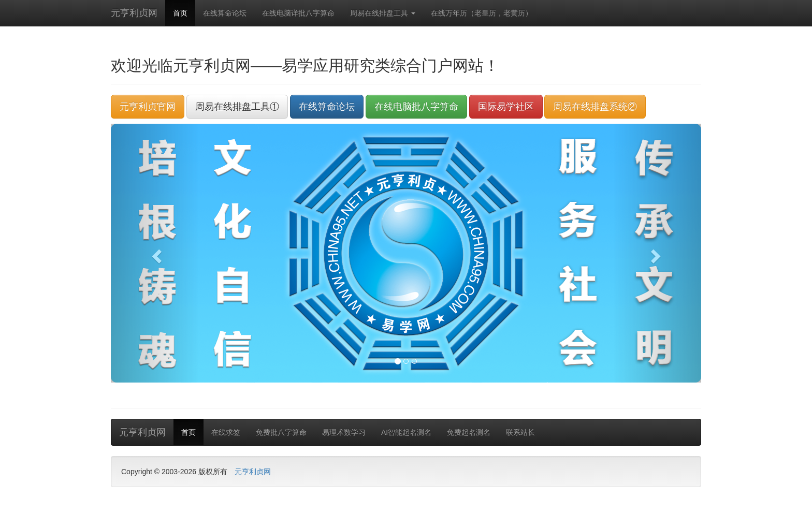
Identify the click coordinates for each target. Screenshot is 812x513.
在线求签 (226, 432)
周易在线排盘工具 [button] (383, 13)
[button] (155, 253)
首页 (180, 13)
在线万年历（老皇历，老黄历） (482, 13)
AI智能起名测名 (406, 432)
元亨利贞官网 (148, 107)
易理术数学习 (344, 432)
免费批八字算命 (281, 432)
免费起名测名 (469, 432)
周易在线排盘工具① (237, 107)
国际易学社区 (506, 107)
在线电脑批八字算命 (416, 107)
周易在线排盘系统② (595, 107)
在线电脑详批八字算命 (298, 13)
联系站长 (520, 432)
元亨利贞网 (134, 13)
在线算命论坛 (225, 13)
